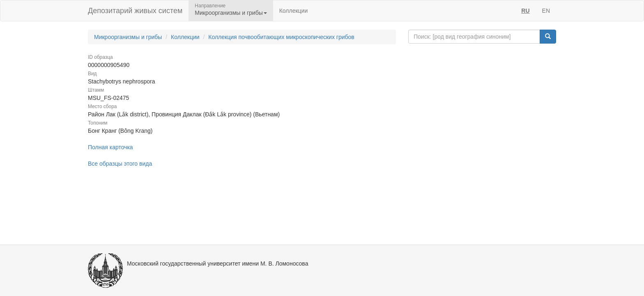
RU (525, 11)
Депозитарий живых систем (135, 11)
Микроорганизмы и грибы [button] (231, 13)
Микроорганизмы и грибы (128, 37)
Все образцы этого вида (120, 164)
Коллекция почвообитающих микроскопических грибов (281, 37)
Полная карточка (110, 147)
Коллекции (294, 11)
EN (546, 11)
